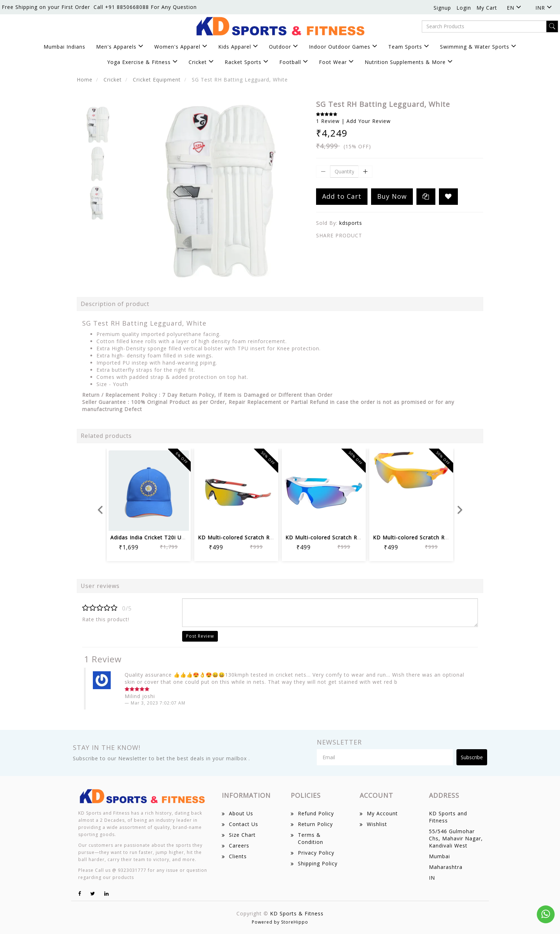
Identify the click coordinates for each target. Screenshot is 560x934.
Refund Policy (316, 813)
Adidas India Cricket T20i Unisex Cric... (161, 537)
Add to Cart (342, 196)
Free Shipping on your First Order (46, 7)
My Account (382, 813)
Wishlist (377, 824)
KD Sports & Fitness (297, 913)
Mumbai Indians (64, 47)
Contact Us (244, 824)
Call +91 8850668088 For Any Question (145, 7)
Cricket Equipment (157, 80)
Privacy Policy (316, 853)
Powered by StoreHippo (280, 922)
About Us (241, 813)
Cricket (113, 80)
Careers (239, 846)
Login (464, 8)
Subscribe (472, 757)
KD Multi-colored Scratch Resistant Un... (251, 537)
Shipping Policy (318, 863)
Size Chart (242, 835)
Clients (238, 856)
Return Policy (315, 824)
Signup (442, 8)
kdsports (351, 223)
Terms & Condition (311, 838)
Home (85, 80)
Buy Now (392, 196)
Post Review (200, 636)
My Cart (487, 8)
